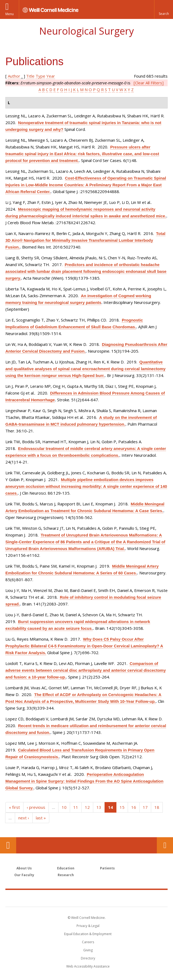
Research (66, 875)
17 (145, 807)
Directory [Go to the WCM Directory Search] (88, 958)
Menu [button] (10, 14)
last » (41, 818)
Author (14, 76)
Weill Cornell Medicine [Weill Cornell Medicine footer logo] (86, 898)
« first (14, 807)
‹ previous (36, 807)
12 (87, 807)
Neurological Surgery (86, 31)
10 (64, 807)
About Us (24, 868)
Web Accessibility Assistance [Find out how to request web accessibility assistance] (88, 966)
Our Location (8, 845)
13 (99, 807)
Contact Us (165, 845)
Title (30, 76)
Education (66, 868)
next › (24, 818)
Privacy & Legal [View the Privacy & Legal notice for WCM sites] (88, 926)
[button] (164, 9)
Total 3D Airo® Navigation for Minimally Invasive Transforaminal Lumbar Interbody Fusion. (85, 240)
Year (51, 76)
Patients (107, 868)
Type (40, 76)
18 (157, 807)
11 (76, 807)
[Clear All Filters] (149, 83)
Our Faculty (24, 875)
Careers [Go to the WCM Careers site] (88, 942)
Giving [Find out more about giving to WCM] (88, 950)
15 (122, 807)
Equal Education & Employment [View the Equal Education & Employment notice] (88, 934)
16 (134, 807)
